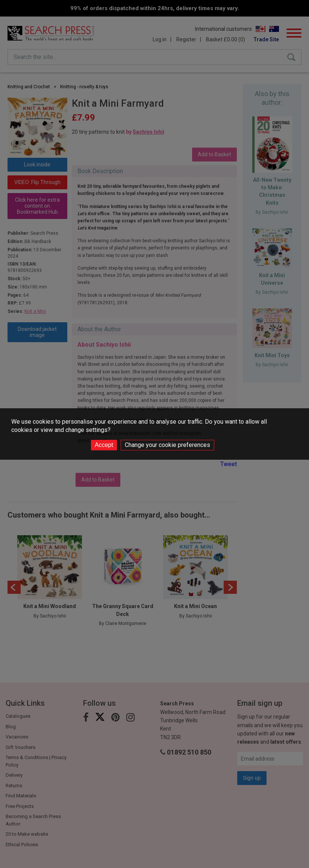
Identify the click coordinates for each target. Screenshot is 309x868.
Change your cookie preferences (167, 445)
